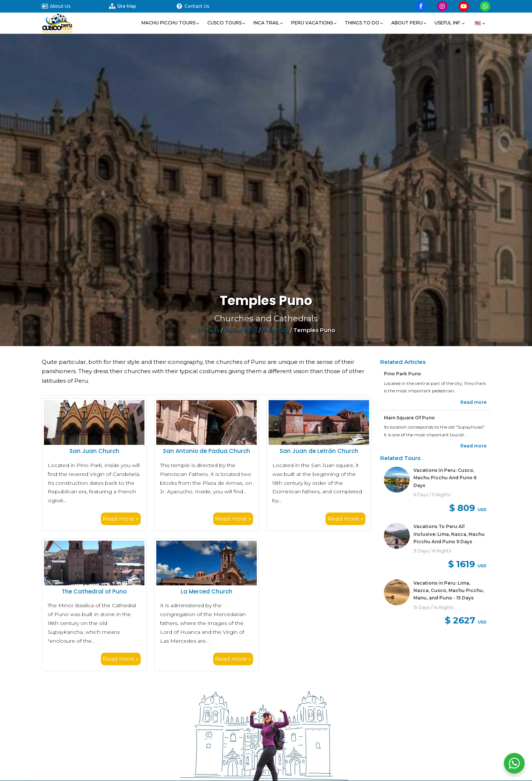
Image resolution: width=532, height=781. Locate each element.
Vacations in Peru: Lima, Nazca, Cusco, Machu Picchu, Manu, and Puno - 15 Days (449, 591)
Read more (473, 402)
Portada (208, 330)
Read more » (121, 519)
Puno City (275, 330)
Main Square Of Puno (409, 418)
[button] (171, 23)
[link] (435, 491)
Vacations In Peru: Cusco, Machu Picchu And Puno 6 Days (445, 478)
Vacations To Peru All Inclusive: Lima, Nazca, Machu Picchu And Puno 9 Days (449, 534)
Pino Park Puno (403, 374)
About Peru (241, 330)
